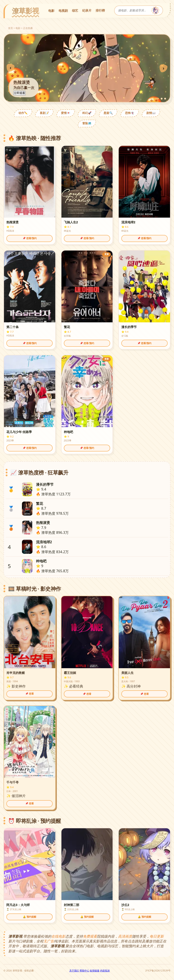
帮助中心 (84, 970)
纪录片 (87, 10)
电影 (51, 10)
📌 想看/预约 (30, 238)
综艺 (75, 10)
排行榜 (100, 10)
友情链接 (95, 970)
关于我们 (74, 970)
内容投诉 (105, 970)
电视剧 (63, 10)
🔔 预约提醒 (30, 917)
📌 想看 (30, 694)
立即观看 (20, 93)
